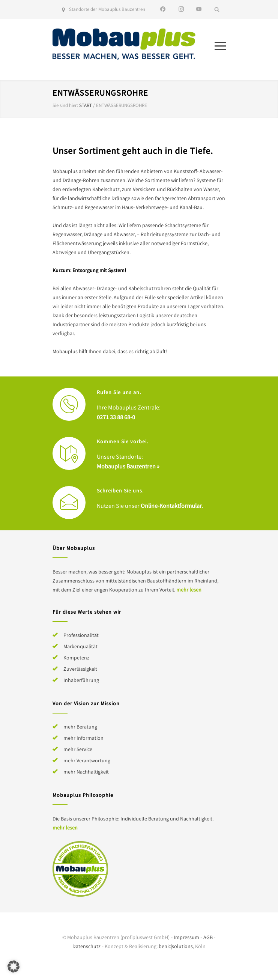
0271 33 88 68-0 (116, 417)
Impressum (186, 937)
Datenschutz (86, 946)
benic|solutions (176, 946)
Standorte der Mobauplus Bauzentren (107, 9)
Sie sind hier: (65, 105)
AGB (208, 937)
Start (86, 105)
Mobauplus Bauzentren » (128, 466)
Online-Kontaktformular (171, 506)
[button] (14, 966)
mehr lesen (189, 590)
